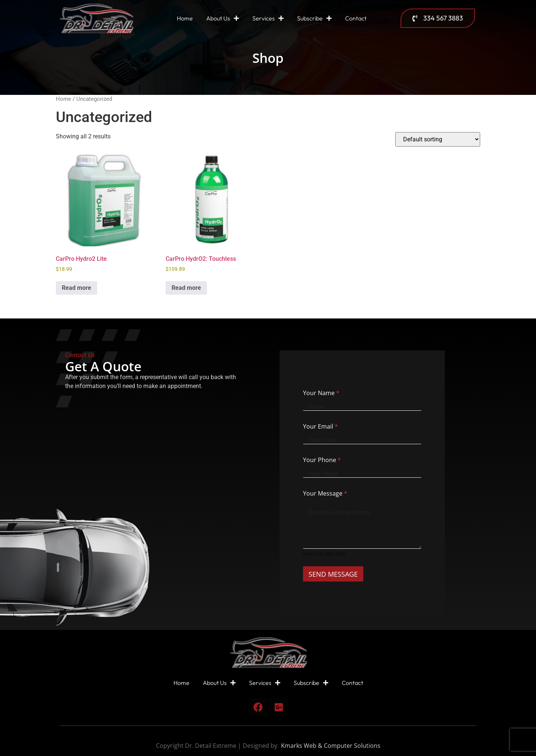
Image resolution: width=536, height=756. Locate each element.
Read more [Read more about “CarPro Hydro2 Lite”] (76, 288)
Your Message (325, 493)
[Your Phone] (362, 474)
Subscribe (314, 18)
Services (268, 18)
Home (185, 18)
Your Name (321, 393)
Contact (356, 18)
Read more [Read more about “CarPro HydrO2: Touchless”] (186, 288)
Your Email (320, 426)
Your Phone (322, 460)
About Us (223, 18)
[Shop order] (438, 139)
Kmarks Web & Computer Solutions (331, 746)
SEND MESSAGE (336, 574)
